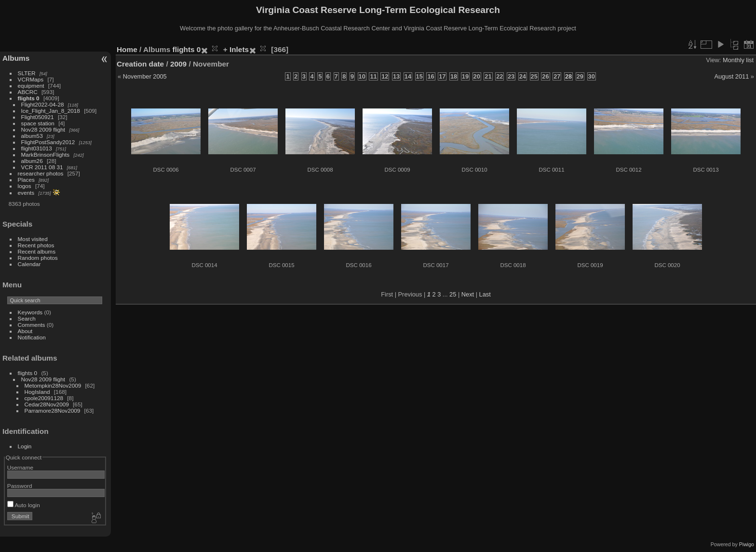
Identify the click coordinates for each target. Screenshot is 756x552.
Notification (32, 337)
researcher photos (41, 173)
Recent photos (36, 245)
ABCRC (28, 92)
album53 (32, 136)
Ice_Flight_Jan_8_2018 (51, 111)
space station (38, 123)
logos (25, 186)
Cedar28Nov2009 (47, 404)
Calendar (29, 264)
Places (26, 180)
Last (485, 294)
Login (25, 446)
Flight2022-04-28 (43, 104)
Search (27, 318)
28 (568, 76)
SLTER (27, 73)
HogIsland (37, 392)
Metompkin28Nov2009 (53, 385)
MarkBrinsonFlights (46, 155)
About (25, 331)
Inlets (239, 49)
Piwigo (747, 544)
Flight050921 (38, 117)
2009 (178, 64)
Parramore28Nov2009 (53, 411)
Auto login (24, 505)
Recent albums (37, 251)
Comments (32, 325)
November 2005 (145, 76)
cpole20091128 (44, 398)
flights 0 (29, 98)
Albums (16, 58)
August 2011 (731, 76)
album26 (32, 161)
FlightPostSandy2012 (48, 142)
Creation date (140, 64)
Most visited (33, 239)
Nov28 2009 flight (43, 129)
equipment (31, 86)
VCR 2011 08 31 (42, 167)
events (26, 193)
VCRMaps (31, 79)
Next (468, 294)
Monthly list (738, 60)
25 (453, 294)
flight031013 (37, 148)
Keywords (30, 312)
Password (20, 486)
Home (127, 49)
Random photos (38, 258)
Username (20, 467)
